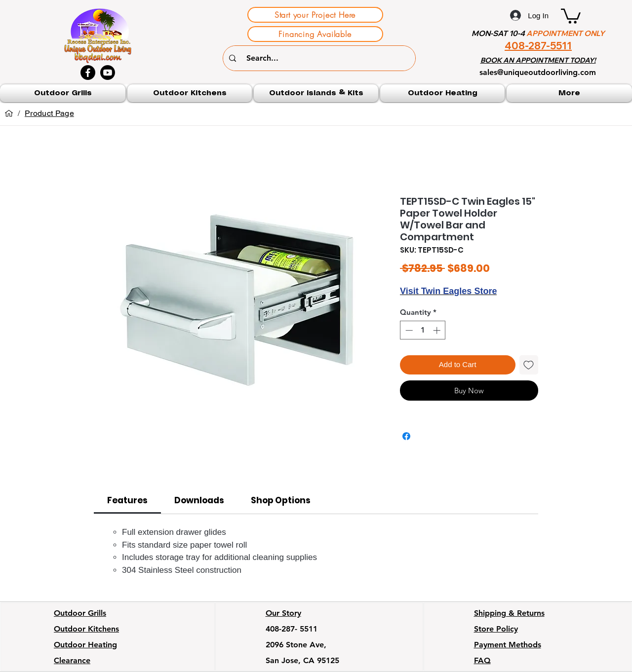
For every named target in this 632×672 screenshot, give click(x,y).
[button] (571, 15)
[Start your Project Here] (315, 15)
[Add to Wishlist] (529, 365)
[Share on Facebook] (406, 436)
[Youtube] (108, 73)
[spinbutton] (423, 330)
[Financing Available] (315, 34)
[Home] (9, 113)
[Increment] (438, 330)
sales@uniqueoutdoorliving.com (538, 72)
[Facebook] (88, 73)
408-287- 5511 (292, 629)
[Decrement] (408, 330)
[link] (127, 500)
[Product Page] (49, 113)
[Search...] (320, 58)
